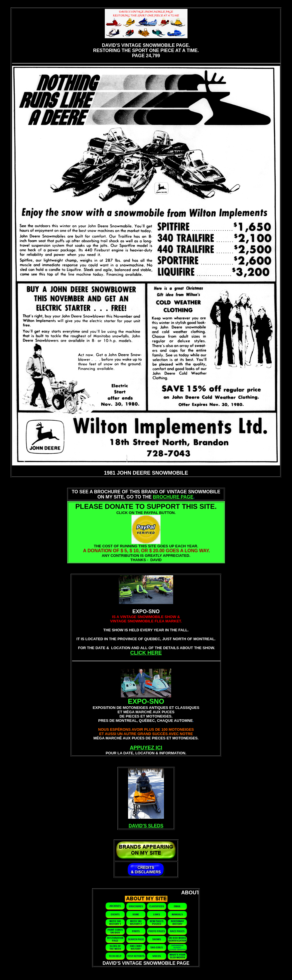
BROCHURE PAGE (173, 497)
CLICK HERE (146, 653)
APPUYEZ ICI (146, 748)
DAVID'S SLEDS (146, 826)
